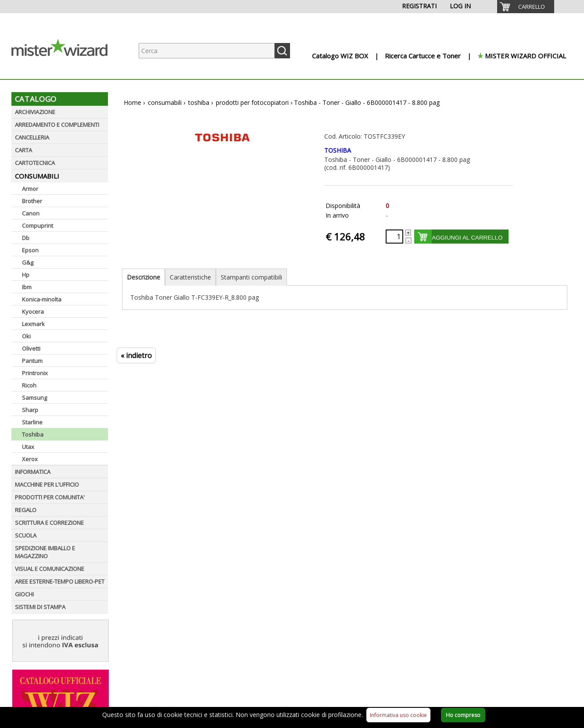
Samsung (34, 398)
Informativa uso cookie (398, 715)
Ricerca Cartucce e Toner (423, 56)
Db (26, 238)
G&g (28, 262)
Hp (26, 275)
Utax (28, 447)
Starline (32, 422)
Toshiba (33, 434)
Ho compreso (463, 715)
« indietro (136, 355)
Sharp (30, 410)
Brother (32, 201)
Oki (26, 336)
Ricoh (29, 385)
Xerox (30, 459)
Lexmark (33, 324)
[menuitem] (526, 7)
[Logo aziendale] (66, 70)
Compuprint (38, 226)
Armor (30, 189)
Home (133, 102)
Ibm (27, 287)
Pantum (32, 361)
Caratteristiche (190, 277)
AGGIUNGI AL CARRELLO (467, 238)
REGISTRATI (419, 6)
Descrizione (143, 277)
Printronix (35, 373)
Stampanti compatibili (251, 277)
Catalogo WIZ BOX (340, 56)
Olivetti (31, 348)
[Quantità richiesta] (394, 237)
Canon (31, 213)
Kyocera (33, 312)
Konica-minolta (42, 299)
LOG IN (460, 6)
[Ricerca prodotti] (207, 51)
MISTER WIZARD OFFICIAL (525, 56)
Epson (30, 250)
